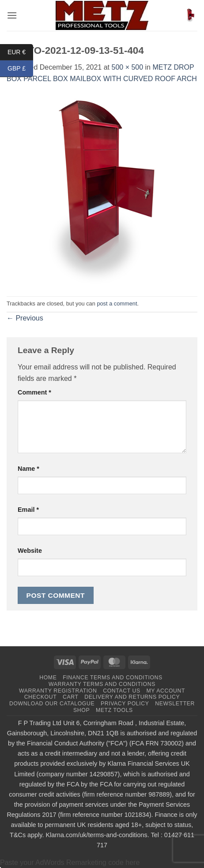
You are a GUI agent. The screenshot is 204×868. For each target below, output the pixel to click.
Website (30, 551)
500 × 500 (127, 67)
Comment (34, 392)
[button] (12, 15)
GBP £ (20, 69)
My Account (166, 691)
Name (28, 469)
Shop (81, 710)
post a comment (117, 304)
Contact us (122, 691)
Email (28, 510)
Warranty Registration (58, 691)
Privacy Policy (125, 704)
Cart (71, 697)
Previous (25, 318)
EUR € (20, 52)
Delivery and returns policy (132, 697)
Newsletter (175, 704)
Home (48, 678)
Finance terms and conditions (113, 678)
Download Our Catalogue (52, 704)
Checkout (41, 697)
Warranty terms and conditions (102, 684)
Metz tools (114, 710)
